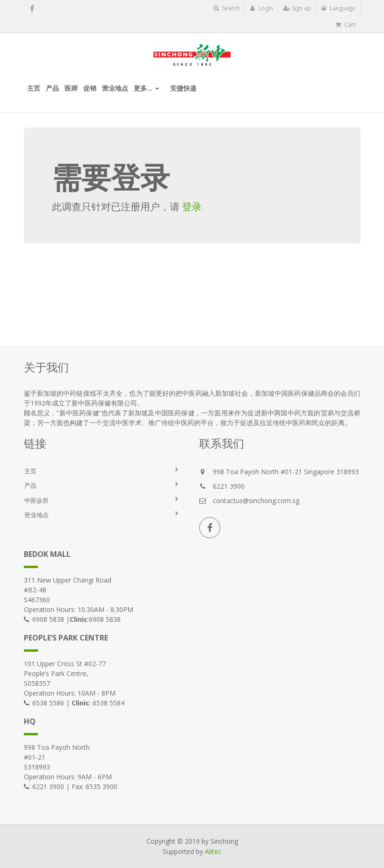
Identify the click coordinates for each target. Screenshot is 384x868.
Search (227, 8)
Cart (346, 25)
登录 (192, 206)
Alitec (213, 851)
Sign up (297, 8)
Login (262, 8)
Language (338, 8)
